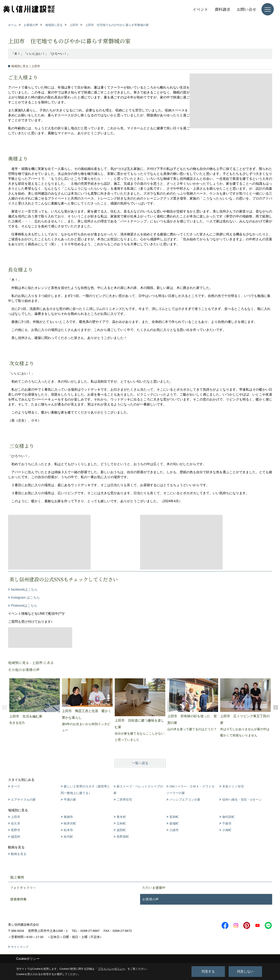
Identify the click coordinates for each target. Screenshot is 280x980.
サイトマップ (20, 947)
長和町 (174, 817)
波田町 (121, 830)
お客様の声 (150, 899)
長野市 (16, 830)
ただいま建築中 (154, 888)
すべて (16, 786)
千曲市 (227, 823)
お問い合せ (246, 9)
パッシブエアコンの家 (185, 800)
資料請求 (222, 9)
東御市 (68, 817)
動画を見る (19, 854)
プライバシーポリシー (111, 969)
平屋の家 (70, 800)
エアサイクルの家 (23, 800)
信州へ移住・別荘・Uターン (242, 800)
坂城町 (174, 823)
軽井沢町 (70, 823)
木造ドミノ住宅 (233, 786)
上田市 (16, 817)
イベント (200, 9)
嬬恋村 (16, 837)
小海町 (227, 830)
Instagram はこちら (25, 597)
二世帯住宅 (124, 800)
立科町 (121, 823)
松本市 (68, 830)
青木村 (121, 817)
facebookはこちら (24, 589)
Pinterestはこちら (24, 606)
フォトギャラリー (23, 888)
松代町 (68, 837)
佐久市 (16, 823)
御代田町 (228, 817)
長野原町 (123, 837)
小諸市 (174, 830)
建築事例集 (18, 899)
